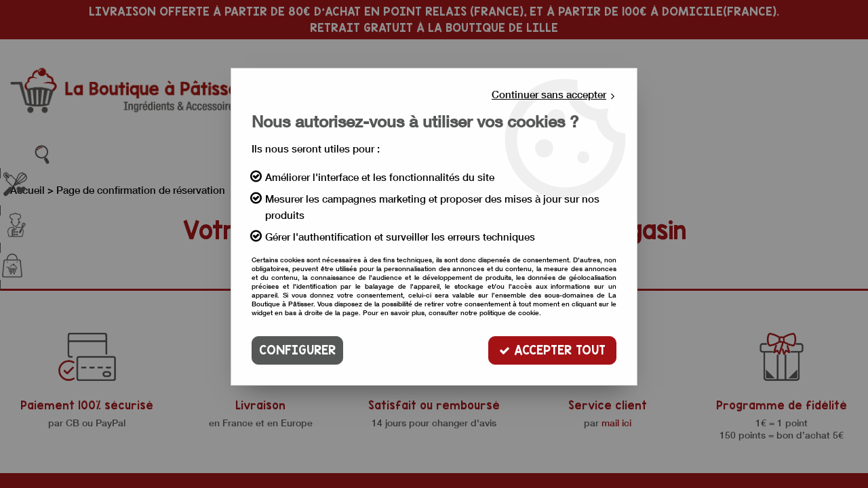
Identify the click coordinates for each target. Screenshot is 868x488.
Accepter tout (552, 350)
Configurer (297, 350)
